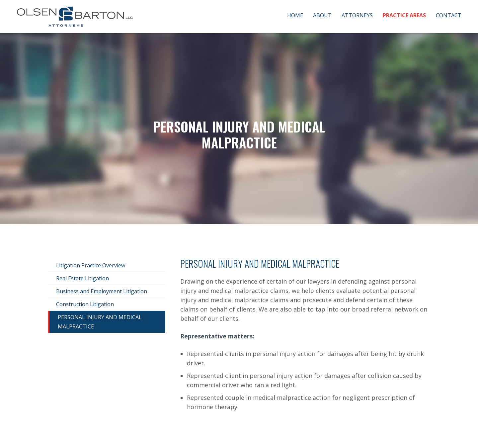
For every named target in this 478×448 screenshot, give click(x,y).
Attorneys (357, 15)
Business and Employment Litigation (102, 291)
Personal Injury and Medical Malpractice (100, 322)
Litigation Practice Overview (91, 265)
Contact (449, 15)
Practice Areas (404, 15)
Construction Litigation (85, 304)
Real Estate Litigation (82, 278)
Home (295, 15)
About (322, 15)
